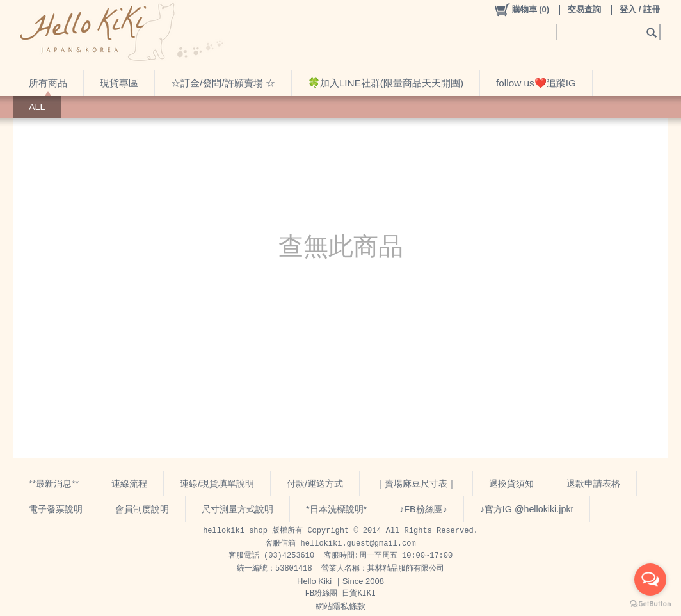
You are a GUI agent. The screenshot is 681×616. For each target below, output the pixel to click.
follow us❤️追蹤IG (536, 83)
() (521, 10)
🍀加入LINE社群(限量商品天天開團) (386, 83)
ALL (37, 107)
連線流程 (129, 483)
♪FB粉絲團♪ (423, 509)
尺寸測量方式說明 (237, 509)
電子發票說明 (56, 509)
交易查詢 (584, 9)
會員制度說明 (142, 509)
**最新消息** (54, 483)
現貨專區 (119, 83)
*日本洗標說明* (336, 509)
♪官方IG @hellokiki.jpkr (527, 509)
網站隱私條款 (340, 606)
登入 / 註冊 (640, 9)
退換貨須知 (511, 483)
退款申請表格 (593, 483)
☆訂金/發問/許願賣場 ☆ (223, 83)
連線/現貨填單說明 (217, 483)
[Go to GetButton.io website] (650, 604)
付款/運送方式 (315, 483)
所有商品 (48, 83)
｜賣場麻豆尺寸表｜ (416, 483)
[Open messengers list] (650, 580)
